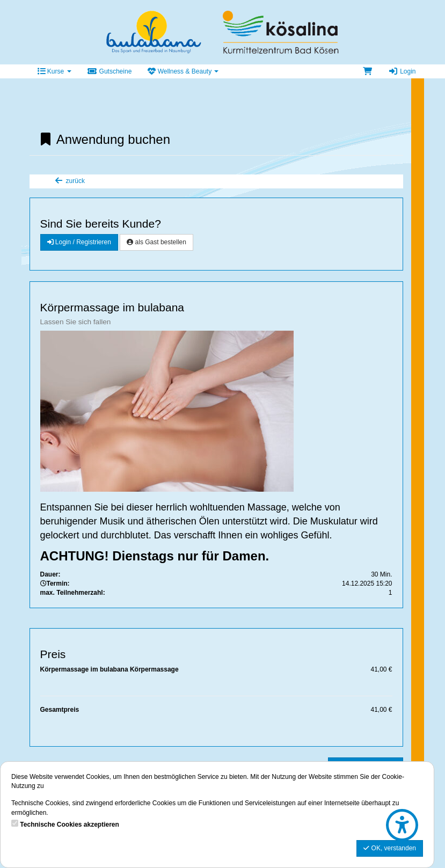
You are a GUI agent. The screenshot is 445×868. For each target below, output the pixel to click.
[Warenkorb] (367, 71)
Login (402, 71)
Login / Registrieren (79, 242)
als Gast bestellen (156, 242)
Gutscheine (110, 71)
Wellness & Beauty (183, 71)
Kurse (54, 71)
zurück (70, 181)
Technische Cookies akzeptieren (70, 825)
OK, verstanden (390, 848)
